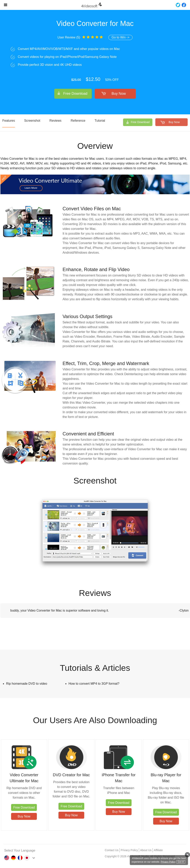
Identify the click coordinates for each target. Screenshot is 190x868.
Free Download (75, 94)
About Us (146, 850)
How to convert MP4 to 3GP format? (94, 684)
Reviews (55, 121)
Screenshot (32, 121)
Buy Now (119, 94)
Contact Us (112, 850)
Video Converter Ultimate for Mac (24, 778)
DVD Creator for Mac (71, 775)
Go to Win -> (120, 37)
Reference (78, 121)
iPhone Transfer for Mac (119, 778)
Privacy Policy (129, 850)
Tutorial (100, 121)
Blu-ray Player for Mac (166, 778)
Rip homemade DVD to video (27, 684)
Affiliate (158, 850)
